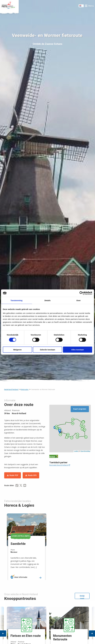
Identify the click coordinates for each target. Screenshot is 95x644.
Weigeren (17, 350)
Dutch (81, 6)
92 (57, 428)
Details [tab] (47, 300)
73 (60, 435)
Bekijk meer (82, 597)
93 (56, 427)
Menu (91, 6)
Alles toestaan (78, 350)
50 (68, 435)
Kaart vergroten (80, 409)
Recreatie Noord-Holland (60, 465)
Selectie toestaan (48, 350)
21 (86, 437)
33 (81, 426)
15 (77, 437)
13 (77, 435)
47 (83, 422)
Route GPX (32, 475)
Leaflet (76, 451)
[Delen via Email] (25, 486)
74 (67, 437)
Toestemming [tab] (16, 300)
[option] (26, 544)
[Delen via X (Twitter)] (21, 486)
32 (83, 426)
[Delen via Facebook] (17, 486)
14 (82, 429)
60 (85, 430)
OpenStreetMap (85, 451)
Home (9, 6)
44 (73, 420)
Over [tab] (79, 300)
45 (73, 424)
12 (72, 438)
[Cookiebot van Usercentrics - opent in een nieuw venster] (81, 293)
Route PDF (14, 475)
